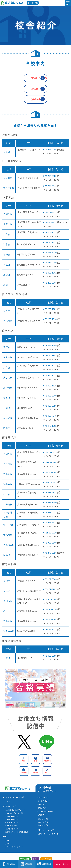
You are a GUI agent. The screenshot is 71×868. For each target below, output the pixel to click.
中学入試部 (25, 859)
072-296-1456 (50, 609)
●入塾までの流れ (43, 797)
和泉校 (7, 244)
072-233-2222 (50, 513)
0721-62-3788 (50, 462)
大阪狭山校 (9, 545)
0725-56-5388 (50, 599)
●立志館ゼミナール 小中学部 (15, 797)
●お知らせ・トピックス (46, 830)
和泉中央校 (9, 631)
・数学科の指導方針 (11, 819)
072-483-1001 (50, 273)
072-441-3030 (50, 253)
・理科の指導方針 (10, 826)
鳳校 (6, 285)
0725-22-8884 (50, 356)
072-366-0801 (50, 482)
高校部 (35, 859)
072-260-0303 (50, 283)
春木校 (7, 398)
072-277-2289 (50, 589)
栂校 (6, 611)
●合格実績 (40, 804)
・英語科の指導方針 (11, 816)
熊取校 (7, 265)
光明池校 (8, 601)
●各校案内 (40, 815)
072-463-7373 (50, 416)
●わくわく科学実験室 (45, 811)
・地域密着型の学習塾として (14, 810)
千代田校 (8, 535)
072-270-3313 (50, 222)
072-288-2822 (50, 493)
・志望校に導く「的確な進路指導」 (17, 832)
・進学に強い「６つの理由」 (14, 813)
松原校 (7, 152)
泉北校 (7, 581)
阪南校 (7, 428)
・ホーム (7, 801)
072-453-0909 (50, 263)
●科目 (5, 836)
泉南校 (7, 275)
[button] (35, 685)
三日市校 (8, 464)
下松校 (7, 254)
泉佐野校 (8, 418)
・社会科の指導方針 (11, 829)
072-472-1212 (50, 426)
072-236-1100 (50, 503)
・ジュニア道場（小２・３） (14, 847)
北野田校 (8, 505)
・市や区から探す (43, 822)
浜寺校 (7, 234)
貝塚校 (7, 408)
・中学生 (7, 841)
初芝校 (7, 494)
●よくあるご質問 (43, 801)
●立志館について (10, 806)
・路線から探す (42, 819)
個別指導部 (46, 859)
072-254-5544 (50, 186)
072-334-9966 (50, 150)
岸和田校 (8, 388)
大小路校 (8, 321)
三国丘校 (8, 214)
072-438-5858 (50, 406)
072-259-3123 (50, 212)
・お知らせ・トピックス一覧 (48, 834)
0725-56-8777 (50, 630)
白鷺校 (7, 555)
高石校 (7, 347)
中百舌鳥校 (9, 188)
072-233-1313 (50, 319)
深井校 (7, 591)
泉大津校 (8, 357)
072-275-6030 (50, 553)
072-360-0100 (50, 543)
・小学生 (7, 844)
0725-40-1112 (50, 243)
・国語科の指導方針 (11, 823)
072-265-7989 (50, 345)
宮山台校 (8, 474)
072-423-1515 (50, 386)
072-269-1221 (50, 232)
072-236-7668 (50, 472)
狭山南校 (8, 484)
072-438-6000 (50, 396)
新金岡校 (8, 178)
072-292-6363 (50, 579)
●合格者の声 (41, 808)
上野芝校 (8, 224)
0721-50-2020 (50, 533)
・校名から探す (42, 825)
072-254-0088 (50, 176)
